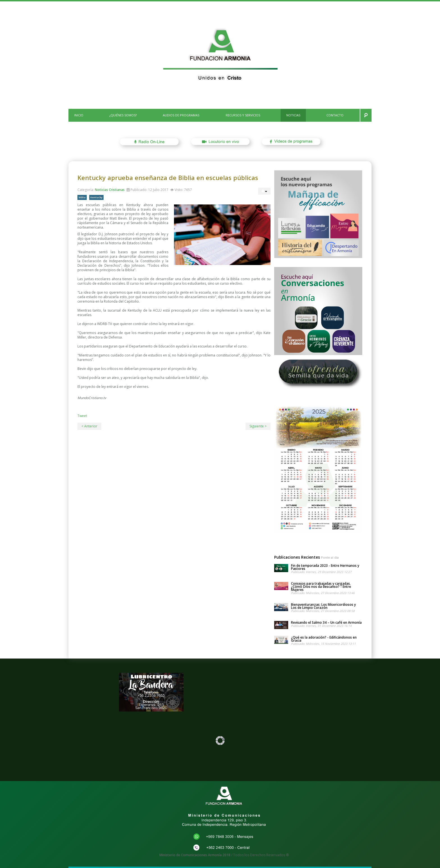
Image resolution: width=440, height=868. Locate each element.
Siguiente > (258, 426)
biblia (82, 197)
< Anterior (89, 426)
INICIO (79, 115)
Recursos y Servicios (243, 115)
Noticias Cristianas (110, 190)
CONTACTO (335, 115)
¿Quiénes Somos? (123, 115)
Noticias (293, 115)
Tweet (82, 416)
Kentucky (96, 197)
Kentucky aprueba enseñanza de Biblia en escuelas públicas (168, 178)
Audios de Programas (181, 115)
